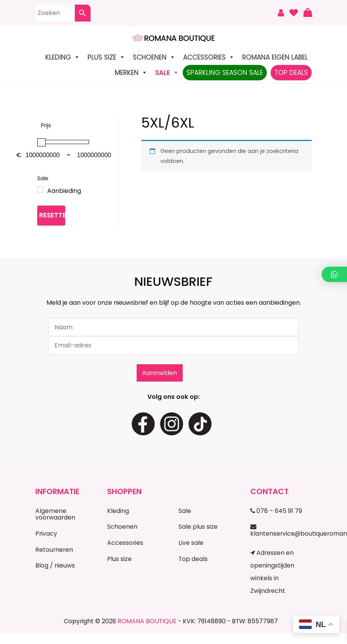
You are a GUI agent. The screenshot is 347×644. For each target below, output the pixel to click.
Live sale (191, 543)
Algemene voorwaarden (55, 514)
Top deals (193, 559)
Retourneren (54, 550)
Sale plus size (198, 527)
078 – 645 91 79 (276, 511)
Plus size (106, 57)
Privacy (46, 534)
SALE (167, 73)
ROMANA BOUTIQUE (147, 621)
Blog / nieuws (55, 565)
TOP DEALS (291, 73)
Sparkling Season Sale (225, 73)
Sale (185, 511)
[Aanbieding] (40, 190)
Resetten (52, 215)
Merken (131, 73)
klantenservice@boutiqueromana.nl (281, 531)
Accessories (209, 57)
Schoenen (154, 57)
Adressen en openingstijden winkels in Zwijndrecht (272, 572)
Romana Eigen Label (275, 57)
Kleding (63, 57)
